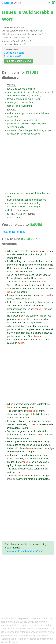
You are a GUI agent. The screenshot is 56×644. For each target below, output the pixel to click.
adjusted (11, 445)
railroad (42, 268)
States (26, 418)
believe (21, 299)
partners (11, 333)
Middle (40, 414)
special (25, 445)
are (16, 282)
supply (10, 92)
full (18, 329)
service (11, 127)
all (27, 306)
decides (32, 404)
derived (23, 106)
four (25, 323)
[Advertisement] (28, 163)
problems (21, 120)
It (8, 261)
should (33, 431)
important (15, 113)
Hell (52, 265)
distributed (38, 193)
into (23, 89)
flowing (24, 207)
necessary (23, 407)
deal (30, 435)
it (14, 251)
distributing (39, 130)
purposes (35, 134)
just (17, 441)
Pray (9, 295)
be (17, 106)
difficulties (34, 120)
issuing (21, 232)
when (46, 459)
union (14, 411)
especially (36, 124)
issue (5, 232)
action (14, 130)
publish (11, 329)
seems (37, 448)
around (24, 268)
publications (40, 200)
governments (23, 438)
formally (11, 99)
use (45, 92)
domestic (12, 424)
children (11, 210)
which (22, 265)
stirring (23, 275)
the (9, 130)
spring (10, 465)
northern (38, 265)
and (26, 278)
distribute (22, 92)
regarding (47, 421)
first (15, 302)
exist (39, 431)
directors (25, 333)
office (37, 285)
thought (39, 254)
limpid (19, 465)
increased (12, 323)
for (41, 92)
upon (33, 476)
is (10, 261)
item (50, 130)
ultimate (22, 448)
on (38, 289)
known (37, 99)
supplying (25, 130)
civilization (21, 421)
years (10, 319)
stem (39, 459)
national (16, 312)
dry (40, 275)
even (51, 414)
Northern (18, 418)
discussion (12, 117)
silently (46, 441)
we (26, 254)
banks (42, 319)
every (12, 421)
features (39, 340)
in (19, 258)
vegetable (44, 462)
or (15, 92)
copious (34, 462)
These (10, 282)
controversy (43, 479)
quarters (11, 265)
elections (22, 469)
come (10, 102)
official (27, 134)
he (48, 404)
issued (12, 232)
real (51, 289)
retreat (42, 404)
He (9, 316)
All (8, 326)
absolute (11, 306)
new (11, 275)
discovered (31, 455)
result (10, 106)
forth (18, 218)
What (10, 441)
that (21, 316)
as (8, 271)
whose (33, 459)
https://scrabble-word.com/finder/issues (24, 551)
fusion (19, 306)
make (30, 99)
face (50, 309)
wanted (23, 289)
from (31, 102)
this (44, 285)
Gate (10, 268)
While (10, 251)
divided (11, 462)
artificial (32, 278)
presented (21, 340)
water (42, 465)
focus (33, 289)
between (11, 438)
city (48, 285)
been (44, 424)
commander (22, 404)
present (50, 251)
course (33, 316)
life (15, 275)
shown (47, 302)
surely (37, 469)
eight (32, 323)
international (13, 435)
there (18, 462)
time (9, 196)
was (17, 251)
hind (51, 261)
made (50, 424)
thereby (44, 445)
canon (31, 271)
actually (11, 254)
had (30, 254)
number (13, 193)
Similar (11, 431)
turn (42, 469)
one (48, 193)
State (14, 469)
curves (50, 268)
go (15, 102)
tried (23, 479)
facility (21, 127)
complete (29, 329)
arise (52, 435)
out (23, 99)
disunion (11, 414)
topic (23, 113)
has (17, 455)
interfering (12, 258)
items (29, 193)
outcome (22, 203)
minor (31, 309)
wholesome (33, 465)
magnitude (32, 295)
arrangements (22, 431)
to (16, 89)
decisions (36, 421)
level (23, 435)
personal (12, 120)
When (10, 404)
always (16, 289)
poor (33, 452)
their (31, 285)
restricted (25, 251)
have (41, 302)
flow (22, 102)
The (9, 411)
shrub (12, 455)
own (26, 210)
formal (10, 278)
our (41, 455)
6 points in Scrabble (14, 53)
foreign (25, 424)
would (31, 326)
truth (9, 448)
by (8, 428)
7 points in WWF (12, 56)
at (44, 193)
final (29, 421)
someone (19, 96)
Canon (16, 268)
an (8, 113)
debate (44, 113)
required (42, 326)
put (19, 89)
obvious (22, 452)
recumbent (29, 261)
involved (20, 254)
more (46, 289)
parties (32, 306)
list (46, 329)
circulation (31, 89)
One (9, 289)
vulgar (51, 448)
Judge (46, 476)
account (22, 336)
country (34, 319)
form (27, 265)
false (20, 476)
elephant (39, 261)
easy (12, 299)
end (45, 265)
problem (33, 113)
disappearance (15, 309)
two (49, 316)
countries (19, 459)
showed (15, 316)
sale (52, 92)
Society (19, 285)
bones (46, 275)
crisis (23, 312)
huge (20, 261)
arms (26, 428)
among (31, 275)
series (28, 200)
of (19, 130)
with (26, 96)
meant (39, 411)
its (20, 445)
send (18, 99)
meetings (33, 302)
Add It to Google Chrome (18, 61)
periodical (40, 329)
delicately (33, 441)
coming (34, 207)
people (24, 292)
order (32, 407)
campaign (12, 343)
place (20, 302)
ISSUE (11, 89)
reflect (16, 295)
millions (39, 323)
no (34, 254)
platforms (19, 278)
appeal (17, 428)
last (45, 316)
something (33, 92)
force (30, 479)
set (22, 193)
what (28, 299)
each (10, 200)
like (13, 261)
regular (21, 200)
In (8, 302)
